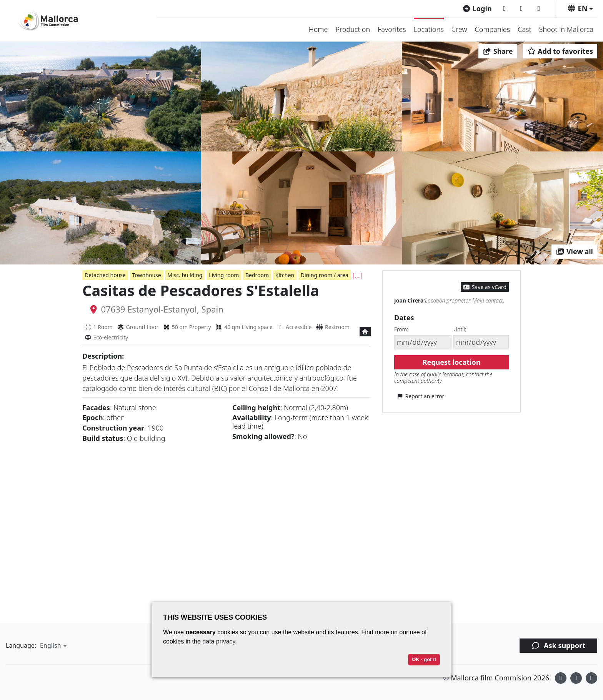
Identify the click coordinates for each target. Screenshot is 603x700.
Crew (459, 29)
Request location (452, 362)
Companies (493, 29)
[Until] (481, 342)
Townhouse (147, 275)
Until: (460, 329)
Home (318, 29)
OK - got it (424, 659)
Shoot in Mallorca (566, 29)
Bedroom (257, 275)
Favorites (392, 29)
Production (353, 29)
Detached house (105, 275)
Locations (429, 29)
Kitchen (285, 275)
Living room (224, 275)
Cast (524, 29)
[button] (580, 8)
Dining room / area (325, 275)
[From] (423, 342)
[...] (357, 275)
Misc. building (185, 275)
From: (401, 329)
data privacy (219, 641)
